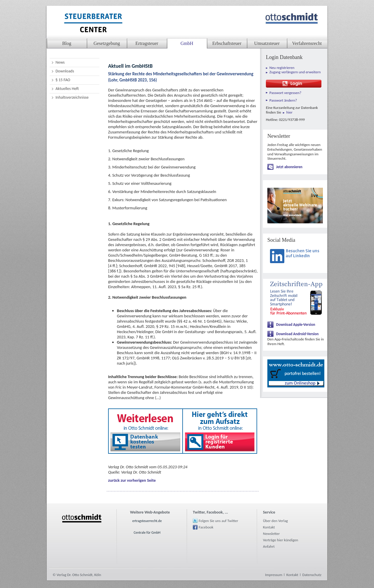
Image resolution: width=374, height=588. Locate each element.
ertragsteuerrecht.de (147, 521)
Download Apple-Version (296, 325)
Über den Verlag (275, 521)
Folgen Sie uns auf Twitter (218, 521)
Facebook (206, 527)
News (60, 62)
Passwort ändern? (283, 100)
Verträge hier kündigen (280, 540)
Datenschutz (312, 575)
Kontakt (269, 527)
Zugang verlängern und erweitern (295, 72)
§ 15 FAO (63, 80)
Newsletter (271, 534)
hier (289, 112)
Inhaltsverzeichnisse (72, 97)
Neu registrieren (282, 68)
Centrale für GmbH (147, 533)
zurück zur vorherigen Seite (132, 480)
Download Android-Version (297, 334)
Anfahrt (269, 546)
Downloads (65, 71)
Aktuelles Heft (67, 89)
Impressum (274, 575)
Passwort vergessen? (285, 93)
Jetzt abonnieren (289, 167)
